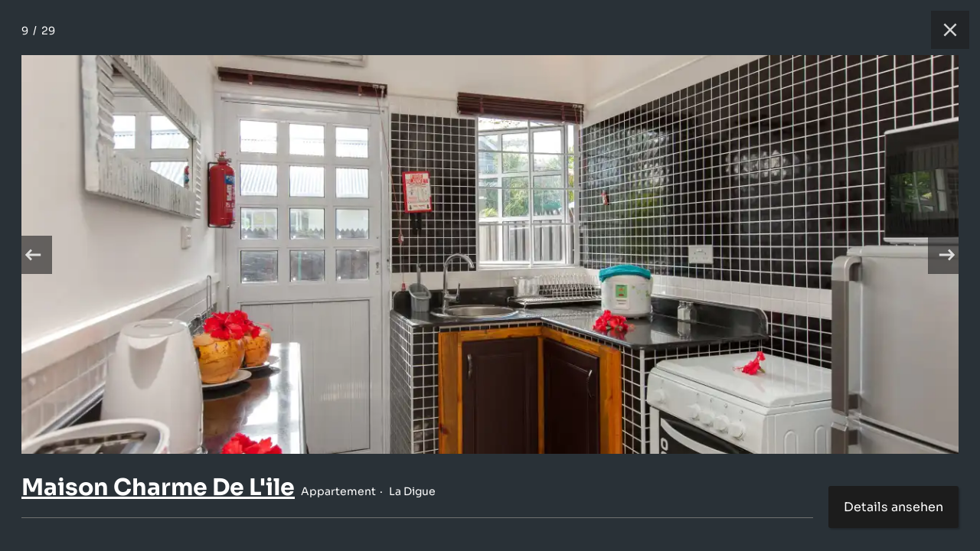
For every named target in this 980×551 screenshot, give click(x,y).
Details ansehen (893, 507)
